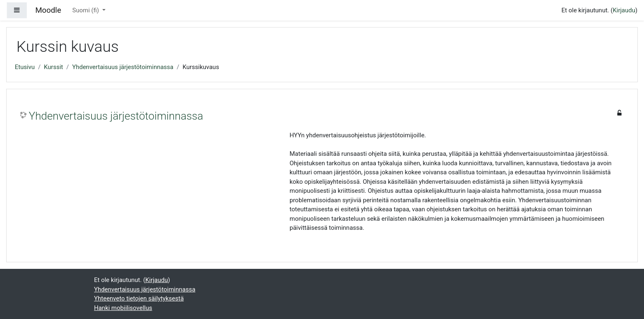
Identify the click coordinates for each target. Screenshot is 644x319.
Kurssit (54, 67)
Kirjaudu (624, 10)
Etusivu (25, 67)
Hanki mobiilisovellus (123, 308)
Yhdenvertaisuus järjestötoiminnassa (123, 67)
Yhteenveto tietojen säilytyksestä (139, 298)
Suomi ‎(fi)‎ (86, 10)
